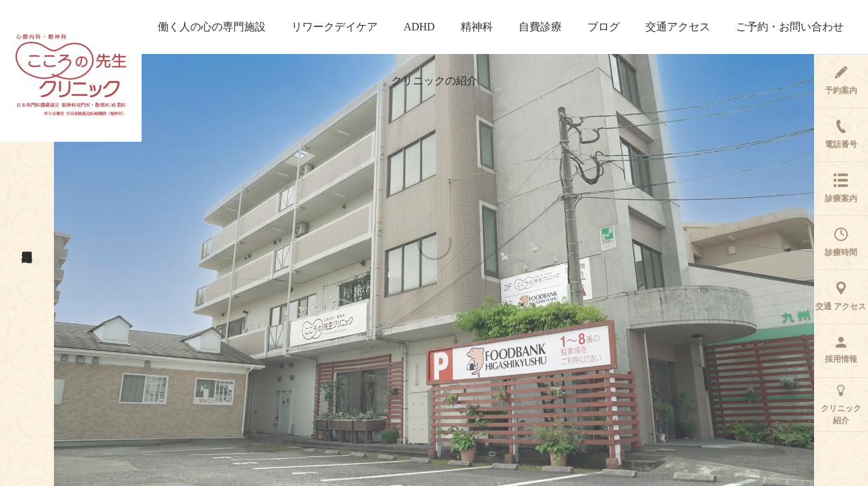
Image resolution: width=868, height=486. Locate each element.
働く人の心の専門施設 (212, 27)
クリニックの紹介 (434, 81)
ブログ (604, 27)
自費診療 (540, 27)
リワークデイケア (335, 27)
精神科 (477, 27)
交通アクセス (678, 27)
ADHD (419, 27)
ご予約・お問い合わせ (790, 27)
